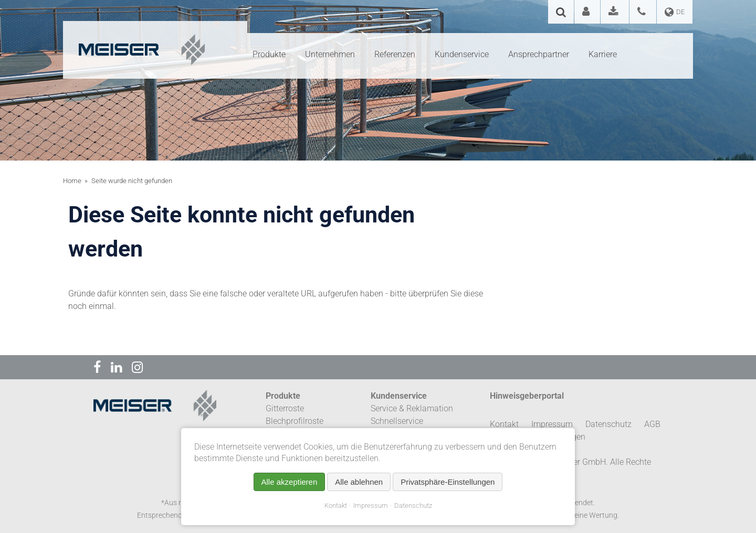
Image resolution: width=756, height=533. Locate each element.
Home (72, 181)
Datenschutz (413, 505)
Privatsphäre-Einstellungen (448, 482)
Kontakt (336, 505)
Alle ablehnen (359, 482)
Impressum (371, 505)
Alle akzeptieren (290, 482)
